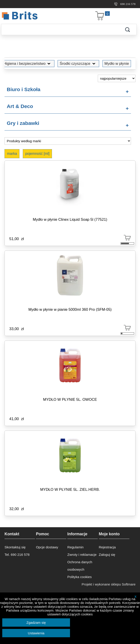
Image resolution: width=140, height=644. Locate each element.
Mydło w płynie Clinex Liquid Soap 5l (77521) (70, 219)
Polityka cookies (79, 577)
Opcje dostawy (47, 547)
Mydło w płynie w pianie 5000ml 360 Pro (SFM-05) (70, 309)
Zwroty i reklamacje (82, 555)
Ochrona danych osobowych (80, 566)
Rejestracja (107, 547)
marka (12, 154)
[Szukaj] (60, 29)
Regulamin (75, 547)
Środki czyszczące (78, 63)
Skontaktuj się (15, 547)
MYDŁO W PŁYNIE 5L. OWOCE (70, 399)
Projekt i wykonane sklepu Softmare (109, 584)
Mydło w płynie (117, 63)
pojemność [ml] (37, 154)
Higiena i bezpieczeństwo (28, 63)
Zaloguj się (107, 555)
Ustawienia (36, 633)
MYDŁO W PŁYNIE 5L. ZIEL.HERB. (70, 489)
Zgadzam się (36, 623)
